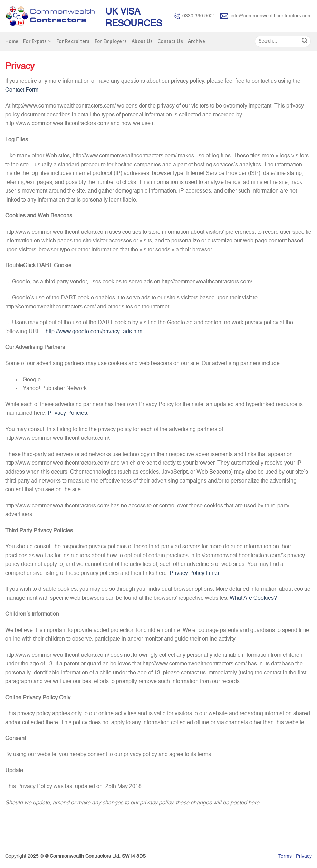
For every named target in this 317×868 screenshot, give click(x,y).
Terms (285, 856)
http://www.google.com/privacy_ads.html (95, 332)
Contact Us (170, 41)
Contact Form (22, 90)
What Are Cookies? (253, 598)
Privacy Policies (67, 413)
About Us (142, 41)
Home (12, 41)
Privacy (304, 856)
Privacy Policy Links (194, 573)
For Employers (111, 41)
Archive (197, 41)
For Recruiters (73, 41)
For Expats (37, 41)
